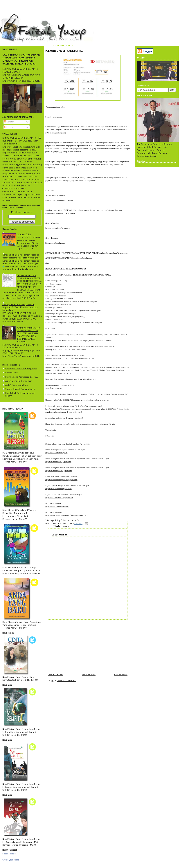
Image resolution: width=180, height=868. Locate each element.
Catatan (9, 122)
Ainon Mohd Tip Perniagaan (19, 381)
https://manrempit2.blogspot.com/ (59, 471)
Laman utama (89, 674)
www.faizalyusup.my (54, 388)
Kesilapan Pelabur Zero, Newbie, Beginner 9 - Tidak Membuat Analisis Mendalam (20, 307)
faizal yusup (9, 16)
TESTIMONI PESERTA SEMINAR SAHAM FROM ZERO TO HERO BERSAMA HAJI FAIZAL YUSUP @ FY (29, 280)
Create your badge (11, 860)
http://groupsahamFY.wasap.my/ (115, 253)
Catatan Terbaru (56, 674)
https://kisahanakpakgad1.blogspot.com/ (61, 480)
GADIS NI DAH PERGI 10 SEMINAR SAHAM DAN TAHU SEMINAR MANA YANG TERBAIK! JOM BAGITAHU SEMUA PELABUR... (21, 59)
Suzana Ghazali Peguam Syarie (20, 389)
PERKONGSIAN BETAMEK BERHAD (64, 51)
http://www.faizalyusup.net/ (56, 453)
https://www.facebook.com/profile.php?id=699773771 (67, 515)
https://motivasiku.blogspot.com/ (58, 489)
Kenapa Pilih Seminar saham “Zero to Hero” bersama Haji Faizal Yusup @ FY (21, 256)
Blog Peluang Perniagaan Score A (21, 377)
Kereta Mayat (12, 373)
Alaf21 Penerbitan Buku (17, 385)
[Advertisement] (88, 645)
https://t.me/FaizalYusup (55, 243)
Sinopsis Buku (24, 234)
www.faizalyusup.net (54, 284)
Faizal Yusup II (9, 854)
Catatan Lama (121, 674)
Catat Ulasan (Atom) (66, 680)
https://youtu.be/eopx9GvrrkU (57, 506)
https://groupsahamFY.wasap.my (58, 228)
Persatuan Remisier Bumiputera (21, 369)
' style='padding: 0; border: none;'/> (62, 520)
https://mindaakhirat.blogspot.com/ (59, 497)
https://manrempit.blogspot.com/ (58, 462)
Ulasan (9, 127)
